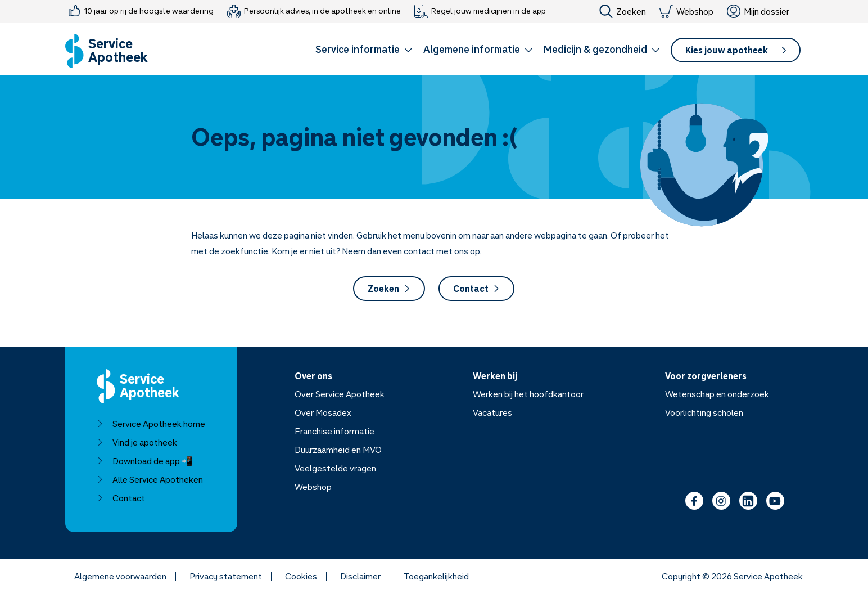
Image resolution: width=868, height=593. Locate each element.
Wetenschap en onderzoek (717, 394)
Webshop (686, 11)
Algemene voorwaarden (120, 576)
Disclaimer (360, 576)
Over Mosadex (323, 412)
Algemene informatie (478, 49)
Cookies (301, 576)
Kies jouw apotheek (736, 50)
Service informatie (364, 49)
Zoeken (623, 11)
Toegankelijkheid (436, 576)
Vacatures (492, 412)
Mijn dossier (758, 11)
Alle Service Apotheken (150, 479)
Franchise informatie (334, 431)
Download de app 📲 (145, 461)
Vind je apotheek (137, 442)
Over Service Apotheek (340, 394)
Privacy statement (226, 576)
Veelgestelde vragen (335, 468)
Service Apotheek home (151, 424)
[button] (364, 51)
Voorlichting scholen (704, 412)
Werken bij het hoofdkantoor (528, 394)
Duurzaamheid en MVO (338, 450)
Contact (476, 289)
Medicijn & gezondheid (602, 49)
